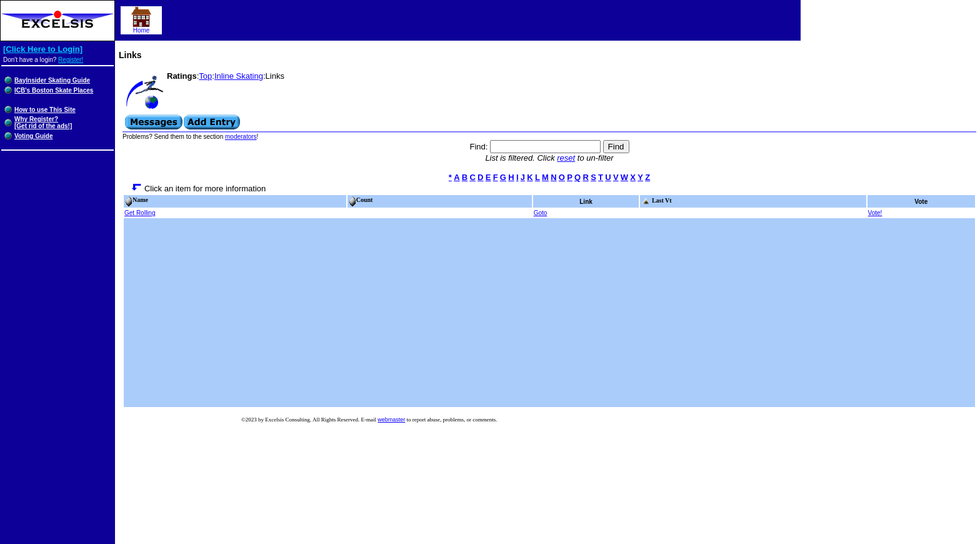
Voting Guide (33, 136)
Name (137, 200)
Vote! (875, 213)
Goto (541, 213)
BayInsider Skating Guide (52, 80)
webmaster (391, 420)
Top (205, 76)
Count (361, 200)
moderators (241, 137)
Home (141, 28)
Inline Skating (239, 76)
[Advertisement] (549, 313)
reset (566, 158)
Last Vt (656, 200)
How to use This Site (45, 110)
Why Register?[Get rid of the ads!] (43, 123)
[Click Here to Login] (43, 49)
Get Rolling (140, 213)
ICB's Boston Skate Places (54, 90)
